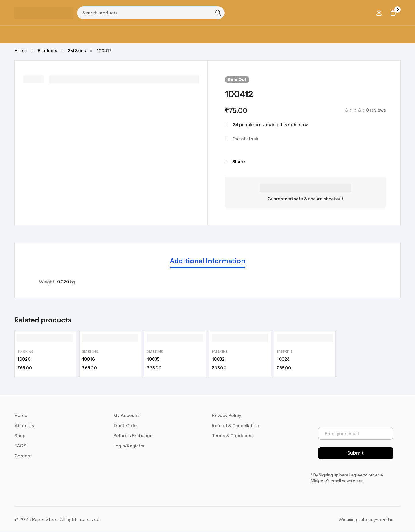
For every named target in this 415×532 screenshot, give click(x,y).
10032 (218, 359)
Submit (355, 453)
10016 (88, 359)
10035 (153, 359)
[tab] (207, 261)
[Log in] (379, 13)
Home (21, 51)
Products (48, 51)
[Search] (218, 13)
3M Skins (77, 51)
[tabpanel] (207, 282)
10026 (24, 359)
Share (238, 162)
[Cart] (393, 13)
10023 (283, 359)
